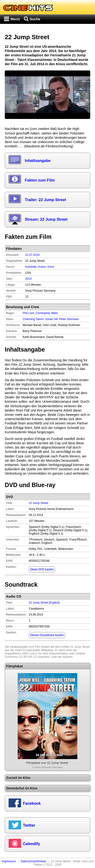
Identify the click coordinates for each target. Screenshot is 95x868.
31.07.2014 (32, 255)
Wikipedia (47, 650)
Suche (35, 19)
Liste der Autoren (62, 657)
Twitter (29, 825)
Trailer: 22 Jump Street (45, 200)
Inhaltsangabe (38, 161)
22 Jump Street (38, 503)
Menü (15, 19)
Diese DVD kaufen (42, 569)
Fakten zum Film (40, 180)
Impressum (9, 861)
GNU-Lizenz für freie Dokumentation (45, 654)
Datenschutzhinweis (34, 861)
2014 (29, 279)
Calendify (32, 844)
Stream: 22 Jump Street (46, 219)
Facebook (32, 803)
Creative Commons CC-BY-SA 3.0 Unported (45, 655)
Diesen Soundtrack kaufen (47, 635)
